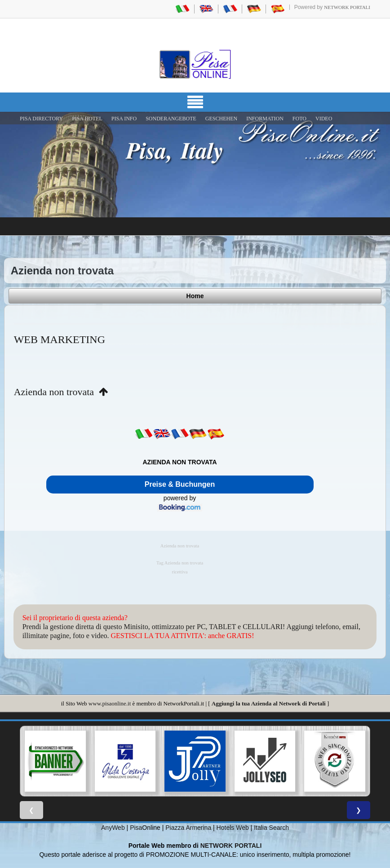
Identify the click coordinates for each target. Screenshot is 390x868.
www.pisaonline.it (110, 703)
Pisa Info (124, 119)
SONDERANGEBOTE (171, 119)
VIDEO (324, 119)
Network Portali (347, 7)
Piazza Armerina (188, 828)
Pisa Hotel (87, 119)
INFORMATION (265, 119)
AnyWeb (113, 828)
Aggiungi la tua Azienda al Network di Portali (269, 703)
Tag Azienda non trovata (180, 563)
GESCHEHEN (221, 119)
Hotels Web (233, 828)
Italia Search (271, 828)
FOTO (299, 119)
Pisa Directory (41, 119)
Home (195, 296)
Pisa (136, 828)
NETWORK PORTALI (231, 846)
